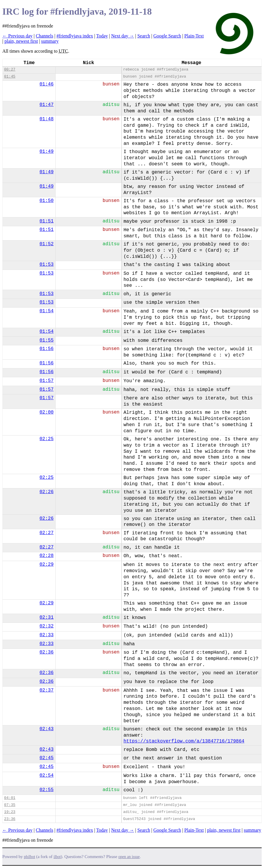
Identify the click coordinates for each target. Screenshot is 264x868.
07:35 (10, 805)
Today (102, 36)
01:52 (47, 244)
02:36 (47, 652)
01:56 (47, 349)
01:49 (47, 152)
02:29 (47, 565)
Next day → (123, 36)
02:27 (47, 533)
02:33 (47, 635)
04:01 (10, 798)
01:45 (10, 77)
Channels (44, 36)
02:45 (47, 758)
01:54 (47, 311)
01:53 (47, 265)
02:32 (47, 626)
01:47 (47, 105)
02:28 (47, 556)
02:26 (47, 492)
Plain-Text (194, 36)
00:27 (10, 70)
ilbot (57, 857)
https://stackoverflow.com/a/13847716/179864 (184, 741)
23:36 (10, 819)
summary (50, 41)
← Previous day (17, 36)
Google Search (167, 36)
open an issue (129, 857)
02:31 (47, 617)
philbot (30, 857)
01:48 (47, 119)
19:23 (10, 812)
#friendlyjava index (75, 36)
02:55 (47, 790)
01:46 (47, 84)
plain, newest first (21, 41)
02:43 (47, 729)
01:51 (47, 221)
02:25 (47, 439)
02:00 (47, 412)
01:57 (47, 381)
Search (144, 36)
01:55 (47, 340)
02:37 (47, 690)
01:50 (47, 201)
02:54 (47, 776)
